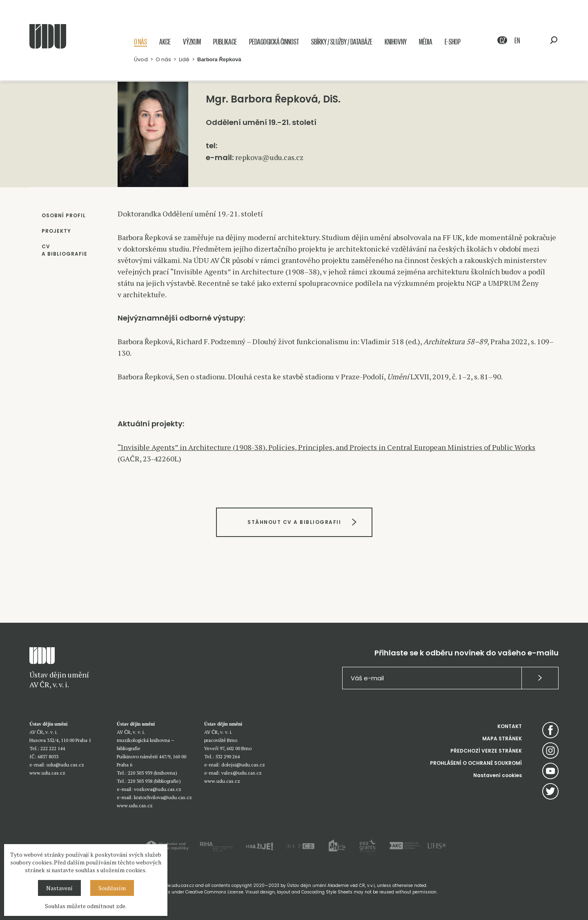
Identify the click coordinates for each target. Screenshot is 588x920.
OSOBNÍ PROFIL (64, 215)
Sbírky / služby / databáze (342, 42)
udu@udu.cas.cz (65, 765)
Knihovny (396, 42)
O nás (140, 42)
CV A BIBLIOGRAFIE (65, 250)
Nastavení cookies (498, 775)
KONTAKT (510, 726)
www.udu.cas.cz (47, 773)
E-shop (453, 42)
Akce (165, 42)
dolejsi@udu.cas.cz (243, 765)
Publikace (225, 42)
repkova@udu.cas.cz (269, 157)
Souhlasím (112, 888)
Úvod (141, 60)
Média (426, 42)
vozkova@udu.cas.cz (158, 789)
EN (517, 41)
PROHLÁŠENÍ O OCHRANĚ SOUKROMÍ (476, 763)
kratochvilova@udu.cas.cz (163, 797)
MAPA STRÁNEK (502, 738)
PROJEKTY (56, 231)
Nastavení (59, 888)
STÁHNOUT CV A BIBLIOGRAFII (294, 522)
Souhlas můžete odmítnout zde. (86, 906)
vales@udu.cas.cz (242, 773)
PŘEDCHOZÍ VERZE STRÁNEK (486, 751)
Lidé (184, 60)
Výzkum (192, 42)
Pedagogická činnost (274, 42)
